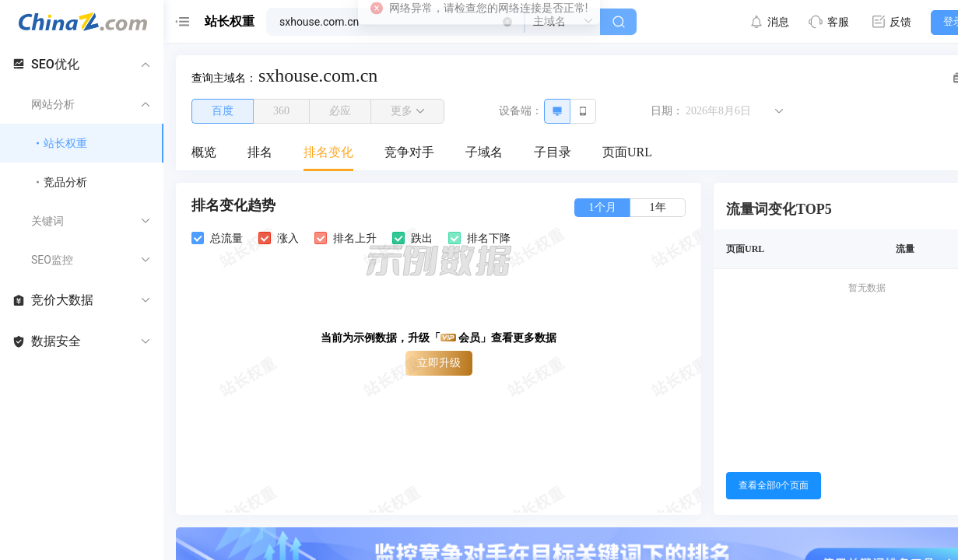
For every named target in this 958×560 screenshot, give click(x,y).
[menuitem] (204, 153)
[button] (507, 22)
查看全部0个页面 (774, 485)
